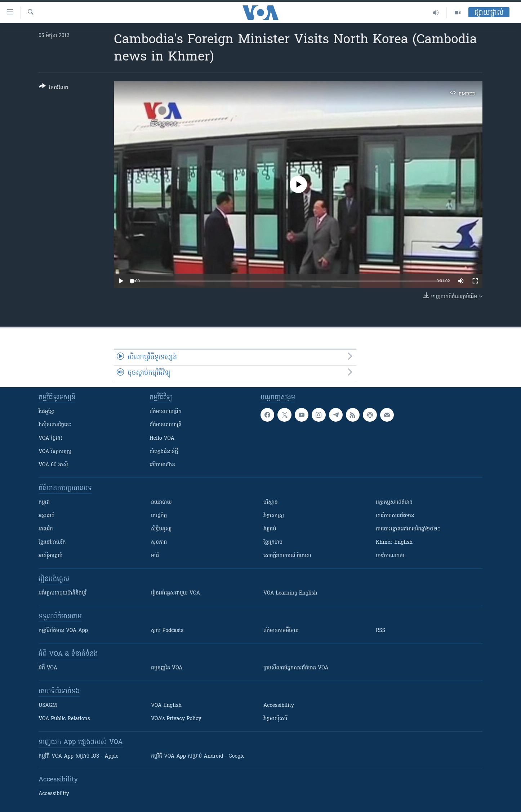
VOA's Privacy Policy (176, 719)
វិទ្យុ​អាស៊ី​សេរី (275, 719)
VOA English (166, 706)
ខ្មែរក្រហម (273, 542)
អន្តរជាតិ (46, 516)
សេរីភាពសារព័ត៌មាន (395, 516)
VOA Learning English (290, 593)
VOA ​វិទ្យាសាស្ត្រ (55, 452)
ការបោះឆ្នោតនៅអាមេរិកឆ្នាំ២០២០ (408, 529)
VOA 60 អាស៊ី (53, 465)
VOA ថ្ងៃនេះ (51, 438)
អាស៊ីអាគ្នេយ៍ (51, 556)
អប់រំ (155, 556)
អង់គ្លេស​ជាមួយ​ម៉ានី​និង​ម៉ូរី (63, 593)
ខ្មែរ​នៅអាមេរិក (52, 542)
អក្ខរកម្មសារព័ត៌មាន (394, 503)
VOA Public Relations (64, 719)
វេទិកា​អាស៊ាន (162, 465)
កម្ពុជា (44, 503)
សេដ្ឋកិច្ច (159, 516)
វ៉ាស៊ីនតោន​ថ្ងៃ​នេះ (55, 425)
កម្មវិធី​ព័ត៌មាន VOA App (63, 631)
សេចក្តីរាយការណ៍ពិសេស (287, 556)
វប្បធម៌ (270, 529)
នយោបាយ (161, 503)
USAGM (48, 706)
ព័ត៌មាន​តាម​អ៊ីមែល (281, 631)
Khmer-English (394, 542)
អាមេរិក (46, 529)
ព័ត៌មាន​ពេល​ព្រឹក (166, 412)
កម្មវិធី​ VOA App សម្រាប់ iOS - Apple (79, 756)
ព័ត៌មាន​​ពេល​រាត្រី (166, 425)
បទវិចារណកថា (390, 556)
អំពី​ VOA (48, 668)
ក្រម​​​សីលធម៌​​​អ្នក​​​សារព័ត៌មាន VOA (296, 668)
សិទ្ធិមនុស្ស (161, 529)
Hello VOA (162, 438)
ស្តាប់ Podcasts (167, 631)
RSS (380, 631)
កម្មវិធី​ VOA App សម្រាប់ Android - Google (198, 756)
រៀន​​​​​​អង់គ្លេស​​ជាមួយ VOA (175, 593)
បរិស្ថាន (271, 503)
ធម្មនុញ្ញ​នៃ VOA (167, 668)
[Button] (54, 88)
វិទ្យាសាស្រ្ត (274, 516)
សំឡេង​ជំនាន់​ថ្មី (164, 452)
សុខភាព (159, 542)
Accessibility (279, 706)
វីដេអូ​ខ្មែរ (46, 412)
